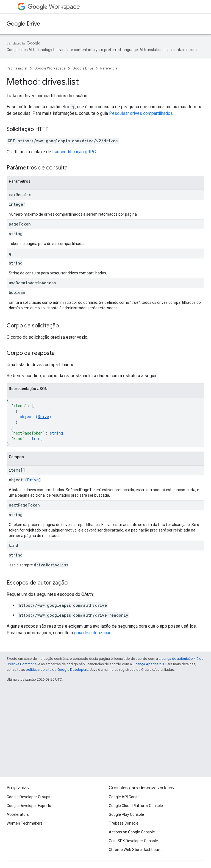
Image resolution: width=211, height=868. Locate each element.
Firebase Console (124, 823)
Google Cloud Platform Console (136, 806)
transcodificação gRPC (74, 152)
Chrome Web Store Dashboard (135, 850)
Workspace (54, 7)
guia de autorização (93, 633)
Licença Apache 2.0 (148, 664)
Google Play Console (126, 814)
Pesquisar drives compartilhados (141, 113)
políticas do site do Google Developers (57, 670)
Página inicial (17, 68)
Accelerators (18, 814)
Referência (109, 68)
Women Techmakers (25, 823)
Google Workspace (50, 68)
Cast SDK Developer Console (133, 841)
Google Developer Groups (28, 797)
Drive (43, 417)
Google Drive (23, 24)
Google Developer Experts (29, 806)
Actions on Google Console (132, 832)
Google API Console (126, 797)
